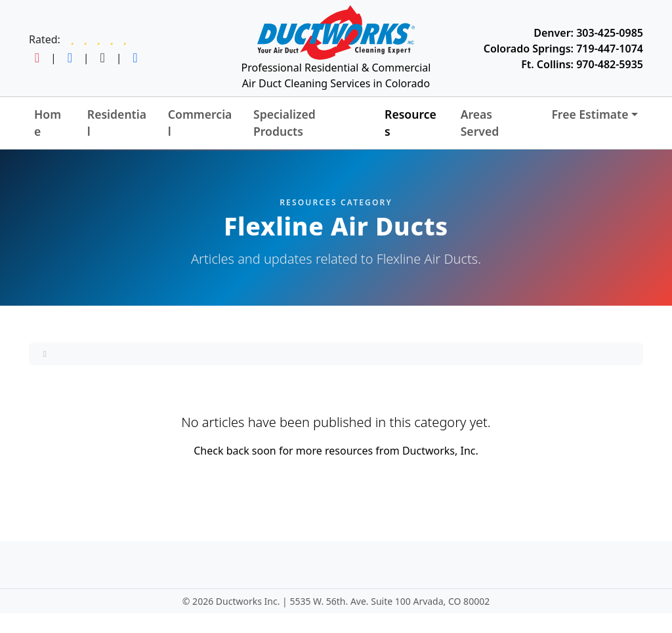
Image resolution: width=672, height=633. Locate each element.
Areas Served (480, 123)
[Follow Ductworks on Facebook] (70, 58)
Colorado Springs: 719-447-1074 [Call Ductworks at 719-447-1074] (563, 49)
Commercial (200, 123)
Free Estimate (590, 114)
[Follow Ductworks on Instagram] (37, 58)
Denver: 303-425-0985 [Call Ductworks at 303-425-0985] (588, 33)
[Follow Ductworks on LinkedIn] (135, 58)
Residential (117, 123)
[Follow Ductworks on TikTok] (103, 58)
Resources (410, 123)
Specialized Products (284, 123)
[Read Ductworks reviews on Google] (98, 39)
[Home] (45, 354)
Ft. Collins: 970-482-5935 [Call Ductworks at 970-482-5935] (582, 64)
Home (48, 123)
